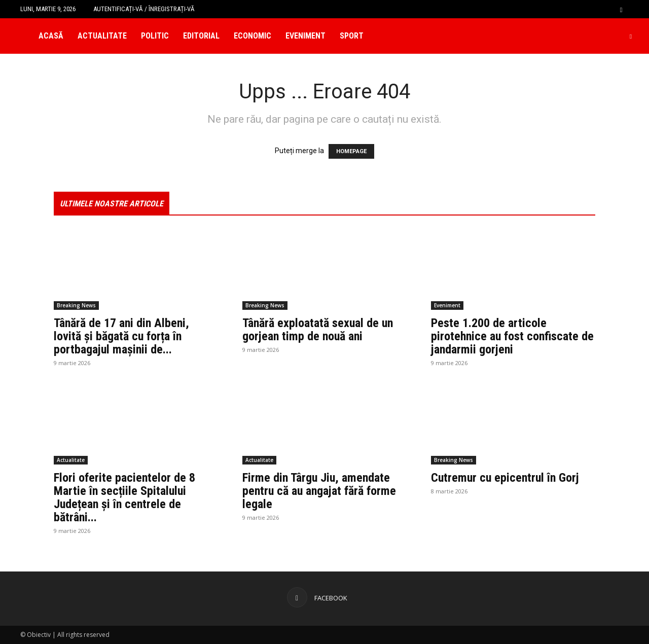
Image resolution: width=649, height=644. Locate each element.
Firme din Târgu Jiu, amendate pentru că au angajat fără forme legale (319, 491)
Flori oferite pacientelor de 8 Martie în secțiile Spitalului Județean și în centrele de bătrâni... (124, 497)
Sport (352, 36)
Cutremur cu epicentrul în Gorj (505, 478)
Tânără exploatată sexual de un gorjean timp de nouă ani (318, 330)
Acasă (51, 36)
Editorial (201, 36)
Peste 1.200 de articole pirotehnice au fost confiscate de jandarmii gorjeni (512, 336)
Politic (155, 36)
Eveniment (305, 36)
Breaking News (76, 305)
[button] (621, 9)
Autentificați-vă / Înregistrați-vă (144, 9)
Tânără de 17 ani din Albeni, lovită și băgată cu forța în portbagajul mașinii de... (121, 336)
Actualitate (102, 36)
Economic (253, 36)
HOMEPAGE (351, 151)
